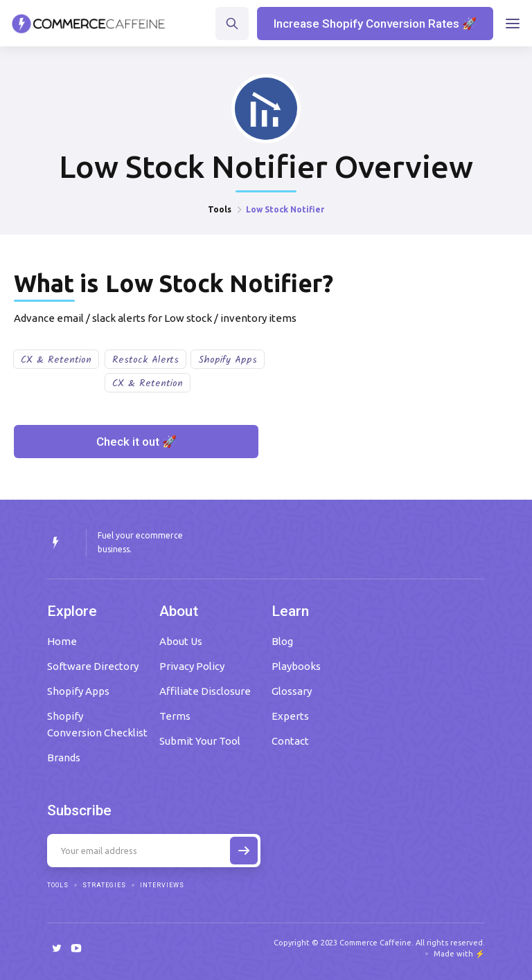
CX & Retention (56, 360)
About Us (181, 641)
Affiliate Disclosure (205, 691)
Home (62, 641)
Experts (290, 716)
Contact (290, 741)
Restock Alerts (145, 360)
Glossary (292, 691)
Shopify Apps (228, 360)
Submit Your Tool (200, 741)
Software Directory (93, 666)
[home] (89, 24)
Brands (64, 757)
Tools (220, 209)
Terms (175, 716)
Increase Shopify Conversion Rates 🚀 (375, 24)
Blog (282, 641)
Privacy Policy (192, 666)
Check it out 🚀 (136, 442)
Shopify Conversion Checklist (97, 724)
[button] (513, 24)
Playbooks (296, 666)
